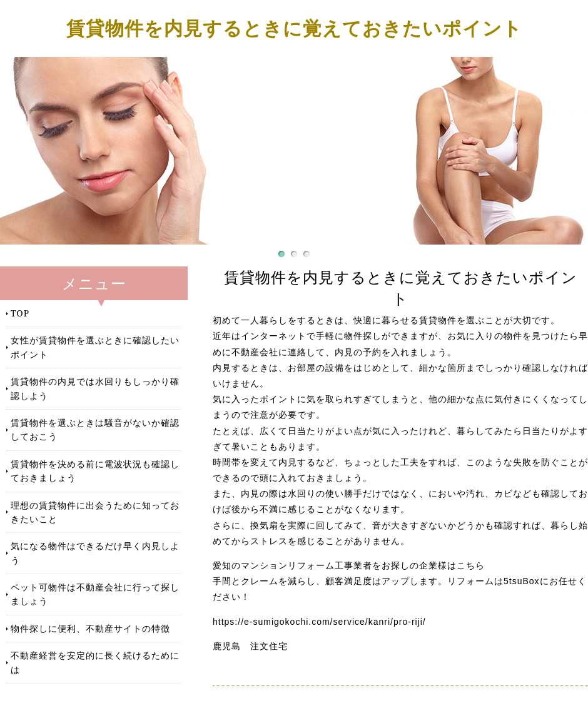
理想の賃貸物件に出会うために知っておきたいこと (95, 512)
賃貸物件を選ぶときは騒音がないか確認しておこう (95, 429)
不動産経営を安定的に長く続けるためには (95, 662)
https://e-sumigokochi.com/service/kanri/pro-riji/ (319, 622)
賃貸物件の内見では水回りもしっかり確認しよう (95, 388)
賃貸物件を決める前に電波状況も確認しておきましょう (95, 471)
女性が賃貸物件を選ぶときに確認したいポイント (95, 347)
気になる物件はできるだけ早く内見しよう (95, 553)
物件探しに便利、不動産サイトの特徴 (90, 628)
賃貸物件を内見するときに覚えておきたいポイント (294, 28)
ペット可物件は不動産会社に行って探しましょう (95, 594)
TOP (20, 313)
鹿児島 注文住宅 (250, 646)
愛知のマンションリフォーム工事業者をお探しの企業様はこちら (349, 565)
